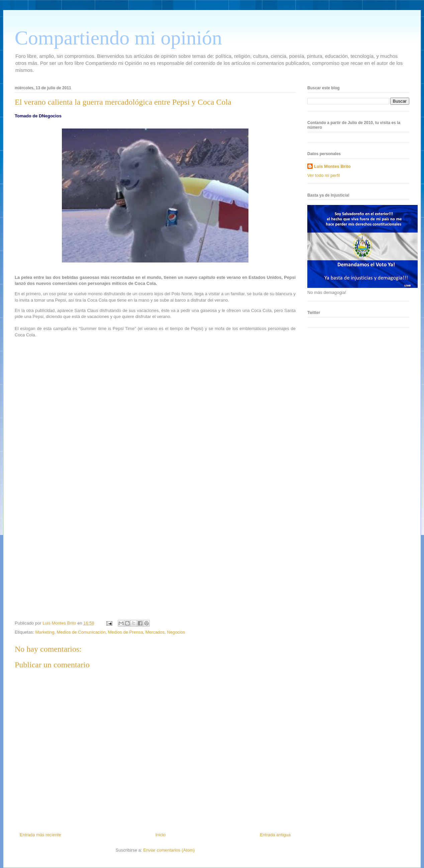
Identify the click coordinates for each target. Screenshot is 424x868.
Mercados (155, 632)
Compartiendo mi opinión (118, 38)
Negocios (176, 632)
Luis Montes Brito (60, 623)
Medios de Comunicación (81, 632)
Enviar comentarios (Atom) (169, 850)
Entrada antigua (275, 835)
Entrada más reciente (40, 835)
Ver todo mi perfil (324, 175)
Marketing (45, 632)
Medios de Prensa (126, 632)
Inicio (161, 835)
